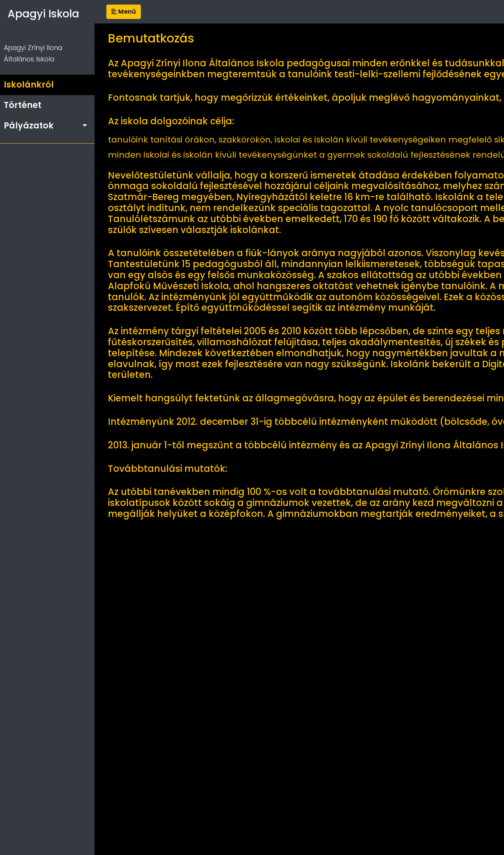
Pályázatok (29, 125)
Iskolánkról (29, 85)
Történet (23, 105)
